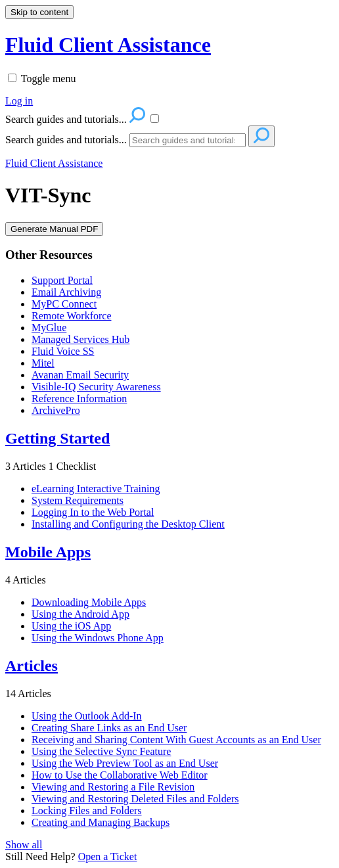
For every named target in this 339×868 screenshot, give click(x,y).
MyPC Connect (64, 304)
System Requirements (78, 500)
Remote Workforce (71, 316)
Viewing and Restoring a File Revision (113, 787)
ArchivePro (56, 410)
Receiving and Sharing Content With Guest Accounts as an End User (176, 740)
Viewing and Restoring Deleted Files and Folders (135, 799)
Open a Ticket (108, 857)
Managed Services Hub (80, 339)
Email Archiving (66, 292)
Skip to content (39, 12)
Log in (19, 101)
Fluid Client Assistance (54, 163)
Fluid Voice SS (63, 351)
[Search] (188, 140)
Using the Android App (80, 614)
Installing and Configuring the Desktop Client (128, 524)
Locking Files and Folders (87, 811)
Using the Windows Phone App (98, 638)
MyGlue (49, 328)
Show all (24, 845)
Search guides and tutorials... (66, 140)
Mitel (43, 363)
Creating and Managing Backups (101, 822)
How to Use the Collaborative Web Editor (120, 775)
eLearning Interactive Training (96, 489)
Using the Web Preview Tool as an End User (125, 763)
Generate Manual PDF (54, 229)
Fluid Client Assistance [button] (108, 45)
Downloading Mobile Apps (89, 602)
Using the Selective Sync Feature (101, 751)
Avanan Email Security (80, 375)
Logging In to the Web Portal (93, 512)
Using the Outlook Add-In (87, 716)
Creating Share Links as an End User (109, 728)
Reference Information (79, 399)
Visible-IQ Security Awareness (96, 387)
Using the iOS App (71, 626)
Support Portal (62, 280)
